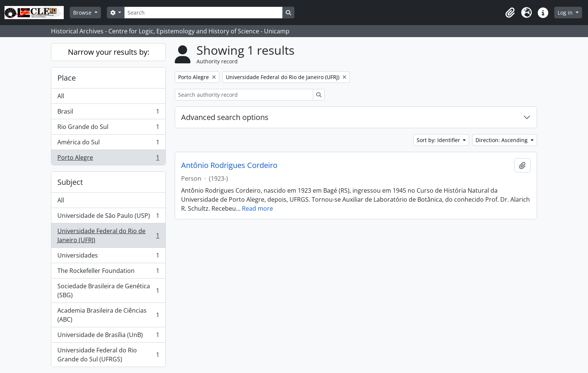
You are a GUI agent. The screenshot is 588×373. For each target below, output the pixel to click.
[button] (510, 13)
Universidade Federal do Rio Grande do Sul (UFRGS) (108, 355)
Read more (257, 208)
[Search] (203, 13)
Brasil (108, 113)
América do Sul (108, 144)
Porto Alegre (108, 159)
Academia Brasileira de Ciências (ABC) (108, 315)
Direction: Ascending (502, 140)
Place (67, 78)
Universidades (108, 257)
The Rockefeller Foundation (108, 272)
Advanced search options (225, 117)
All (61, 96)
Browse (83, 13)
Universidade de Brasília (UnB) (108, 336)
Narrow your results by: (109, 52)
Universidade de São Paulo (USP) (108, 217)
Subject (70, 182)
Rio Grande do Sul (108, 128)
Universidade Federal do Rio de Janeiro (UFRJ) (108, 235)
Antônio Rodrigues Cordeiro (229, 165)
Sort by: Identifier (439, 140)
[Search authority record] (244, 95)
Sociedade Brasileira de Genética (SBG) (108, 291)
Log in (566, 13)
